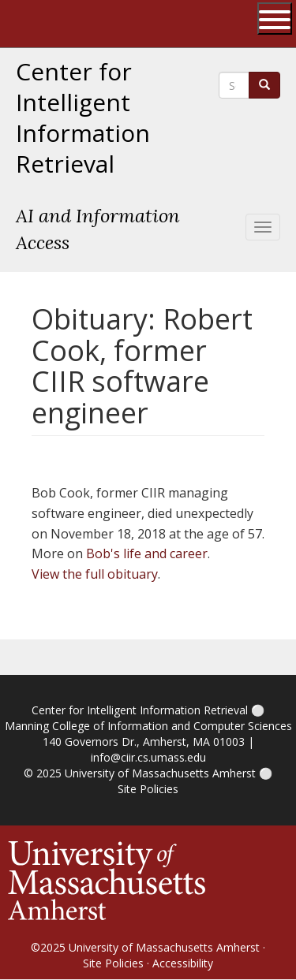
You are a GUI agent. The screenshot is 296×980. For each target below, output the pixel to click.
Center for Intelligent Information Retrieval (83, 118)
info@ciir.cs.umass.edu (148, 757)
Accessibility (183, 963)
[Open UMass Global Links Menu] (275, 19)
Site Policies (148, 789)
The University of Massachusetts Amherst (76, 24)
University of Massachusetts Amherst (160, 773)
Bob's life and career (147, 553)
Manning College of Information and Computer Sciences (148, 726)
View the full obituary (95, 574)
